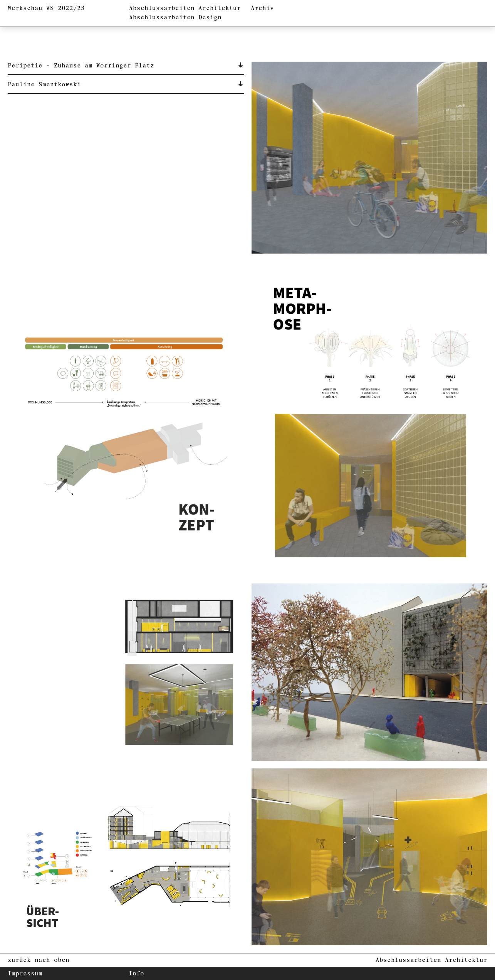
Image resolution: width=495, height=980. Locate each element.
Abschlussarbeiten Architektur (185, 8)
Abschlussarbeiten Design (175, 18)
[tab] (126, 65)
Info (136, 974)
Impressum (25, 974)
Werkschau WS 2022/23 (46, 8)
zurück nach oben (39, 960)
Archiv (262, 8)
